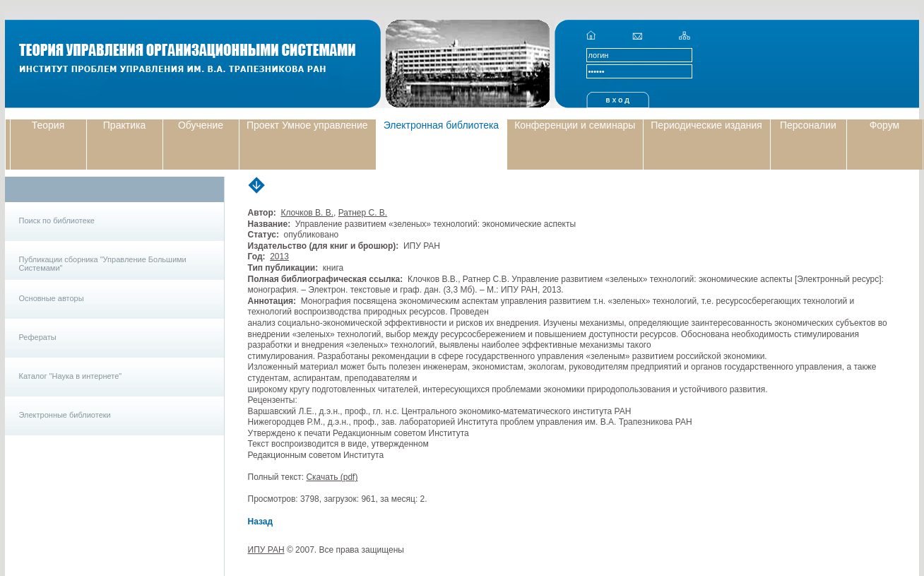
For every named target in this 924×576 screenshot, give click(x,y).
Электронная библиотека (442, 125)
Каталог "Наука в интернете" (71, 376)
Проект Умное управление (307, 125)
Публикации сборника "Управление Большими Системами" (103, 264)
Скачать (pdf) (332, 477)
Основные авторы (52, 298)
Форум (885, 125)
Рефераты (38, 337)
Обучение (201, 125)
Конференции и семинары (575, 125)
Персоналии (808, 125)
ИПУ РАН (266, 550)
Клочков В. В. (307, 213)
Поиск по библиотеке (57, 221)
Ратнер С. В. (363, 213)
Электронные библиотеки (65, 415)
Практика (124, 125)
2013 (279, 257)
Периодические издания (706, 125)
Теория (48, 125)
